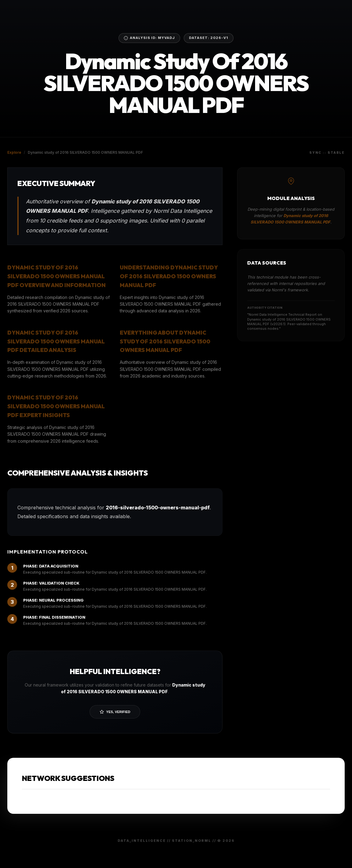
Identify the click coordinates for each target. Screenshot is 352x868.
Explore (14, 152)
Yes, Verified (115, 712)
